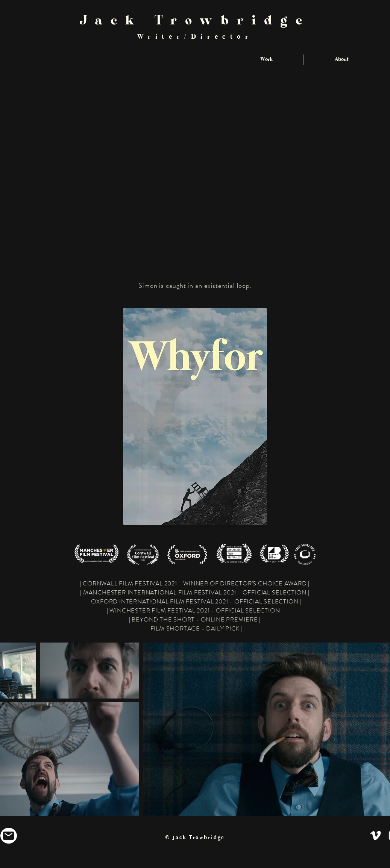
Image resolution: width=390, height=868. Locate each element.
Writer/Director (195, 37)
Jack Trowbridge (195, 23)
